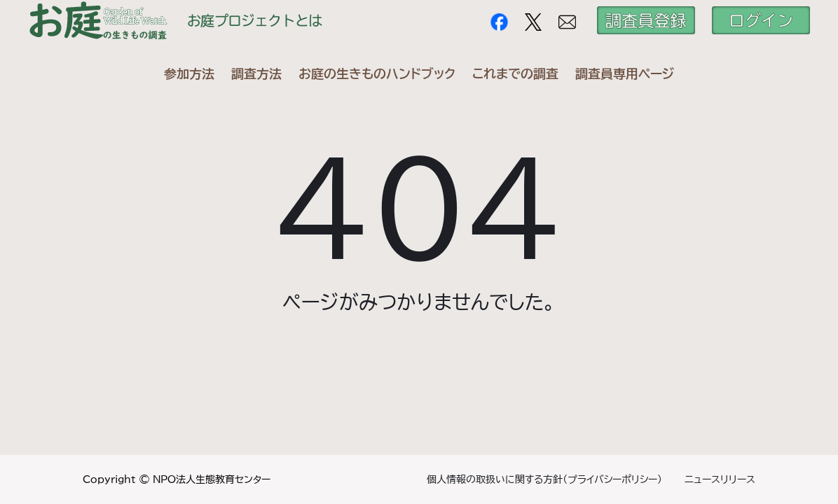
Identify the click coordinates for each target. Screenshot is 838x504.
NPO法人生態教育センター (212, 479)
